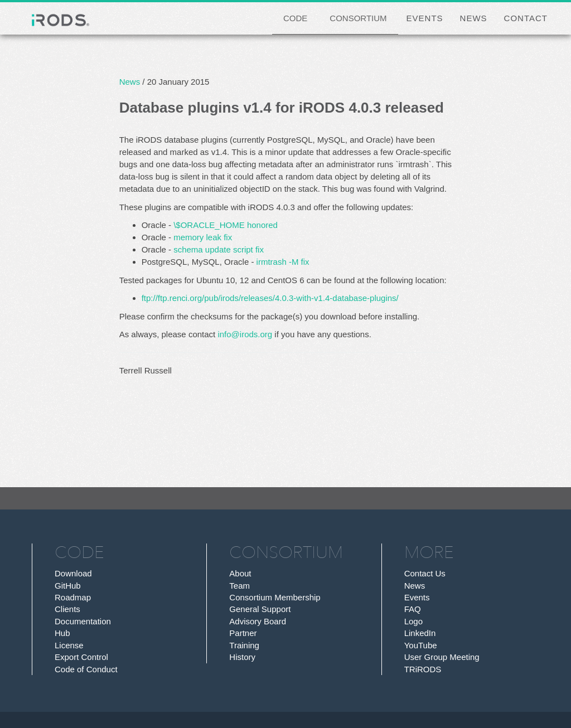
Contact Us (425, 573)
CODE (295, 18)
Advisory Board (258, 621)
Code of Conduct (86, 669)
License (69, 645)
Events (417, 597)
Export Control (81, 657)
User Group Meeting (442, 657)
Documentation (83, 621)
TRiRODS (423, 669)
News (130, 82)
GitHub (68, 586)
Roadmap (73, 597)
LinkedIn (420, 633)
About (240, 573)
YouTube (421, 645)
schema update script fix (219, 249)
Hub (62, 633)
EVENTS (425, 18)
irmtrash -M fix (283, 262)
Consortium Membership (275, 597)
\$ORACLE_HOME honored (226, 225)
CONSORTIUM (358, 18)
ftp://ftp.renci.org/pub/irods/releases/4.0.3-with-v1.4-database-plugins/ (270, 298)
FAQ (413, 609)
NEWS (474, 18)
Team (239, 586)
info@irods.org (245, 334)
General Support (260, 609)
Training (244, 645)
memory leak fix (203, 237)
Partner (243, 633)
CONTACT (526, 18)
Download (73, 573)
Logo (413, 621)
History (242, 657)
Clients (67, 609)
